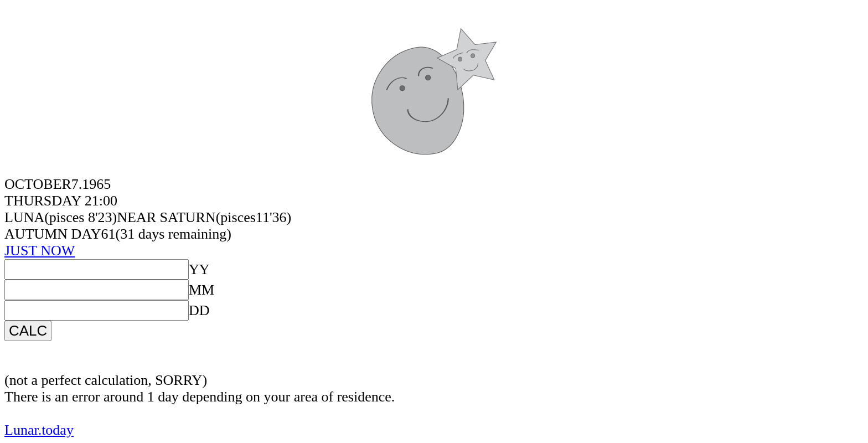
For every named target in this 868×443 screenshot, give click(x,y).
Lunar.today (39, 430)
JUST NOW (40, 251)
